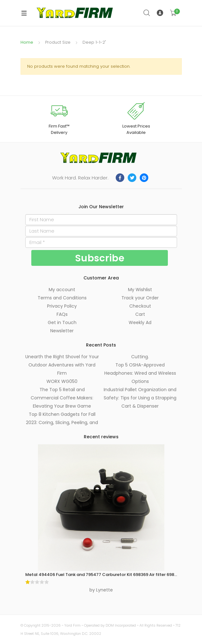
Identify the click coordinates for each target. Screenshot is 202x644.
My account (62, 290)
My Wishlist (140, 290)
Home (27, 42)
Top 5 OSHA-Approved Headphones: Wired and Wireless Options (140, 373)
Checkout (140, 306)
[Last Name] (101, 231)
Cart (140, 314)
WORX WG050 (62, 381)
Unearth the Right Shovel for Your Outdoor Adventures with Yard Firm (62, 365)
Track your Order (140, 298)
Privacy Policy (62, 306)
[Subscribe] (100, 258)
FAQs (62, 314)
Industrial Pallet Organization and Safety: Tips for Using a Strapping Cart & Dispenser (140, 398)
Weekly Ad (140, 322)
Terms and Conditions (62, 298)
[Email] (101, 242)
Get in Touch (62, 322)
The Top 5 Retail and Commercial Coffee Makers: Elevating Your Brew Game (62, 398)
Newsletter (62, 331)
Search (147, 13)
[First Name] (101, 220)
